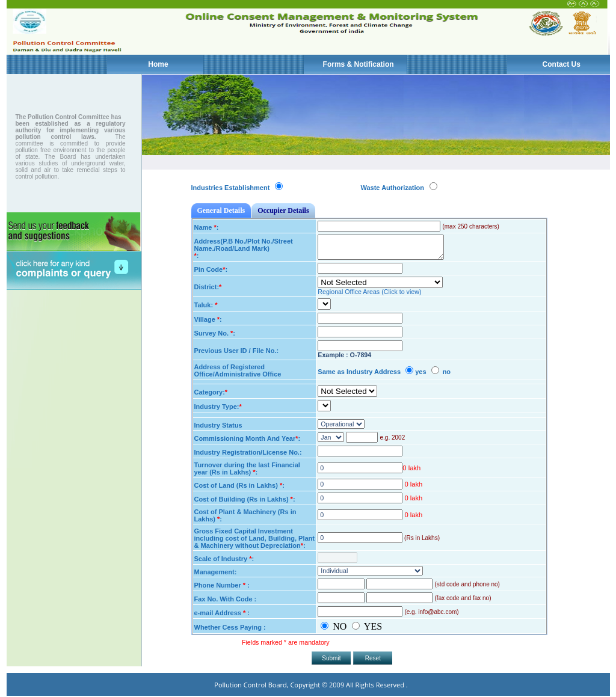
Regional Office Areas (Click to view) (369, 292)
